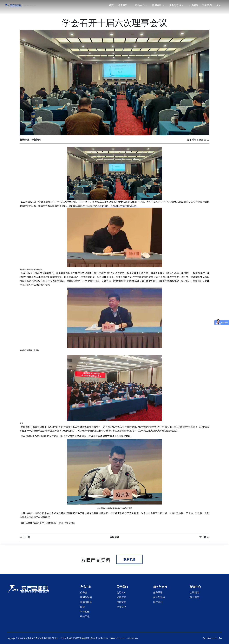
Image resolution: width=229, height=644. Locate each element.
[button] (86, 586)
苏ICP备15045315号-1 (212, 638)
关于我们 (124, 5)
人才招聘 (193, 5)
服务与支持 (176, 5)
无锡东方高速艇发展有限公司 (41, 638)
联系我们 (207, 5)
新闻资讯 (158, 5)
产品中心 (141, 5)
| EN (218, 5)
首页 (111, 5)
